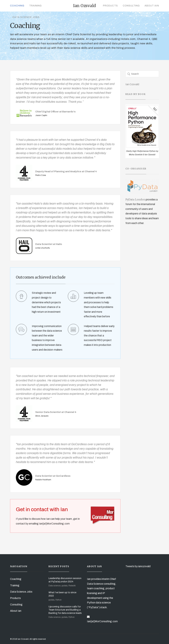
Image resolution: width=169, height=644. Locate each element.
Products (110, 6)
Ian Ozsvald (132, 84)
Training (35, 6)
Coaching (17, 6)
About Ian (152, 6)
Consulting (131, 6)
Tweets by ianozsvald (138, 566)
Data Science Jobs (26, 17)
